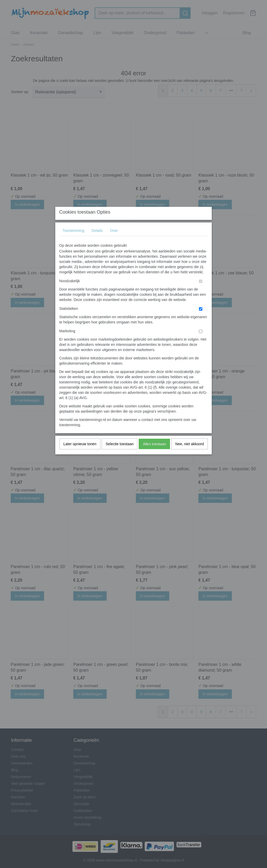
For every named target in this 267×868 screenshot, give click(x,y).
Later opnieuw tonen (80, 454)
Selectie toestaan (120, 454)
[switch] (201, 291)
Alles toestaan (154, 454)
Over (114, 241)
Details (97, 241)
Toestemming (73, 241)
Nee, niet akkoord (190, 454)
